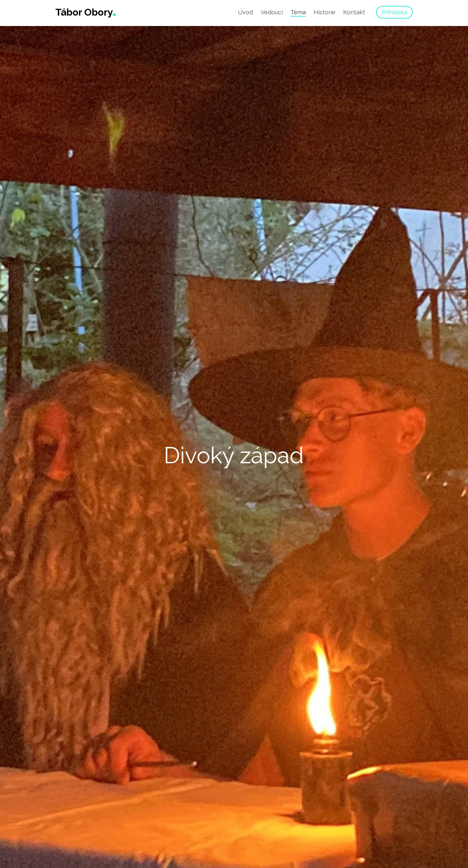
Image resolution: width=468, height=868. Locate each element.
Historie (325, 12)
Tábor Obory (84, 12)
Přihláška (394, 12)
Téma (298, 12)
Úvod (245, 12)
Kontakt (354, 12)
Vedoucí (272, 12)
